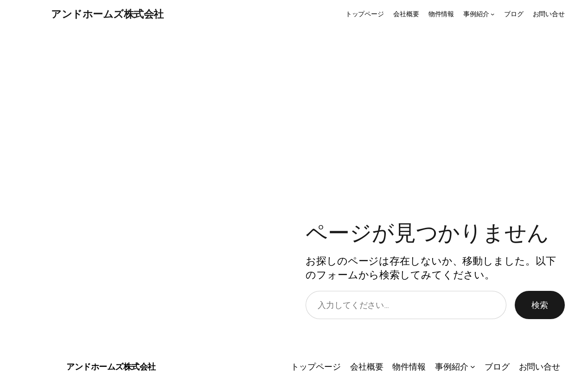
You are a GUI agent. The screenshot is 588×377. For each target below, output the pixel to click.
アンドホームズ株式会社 (107, 14)
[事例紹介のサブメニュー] (492, 14)
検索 (540, 305)
